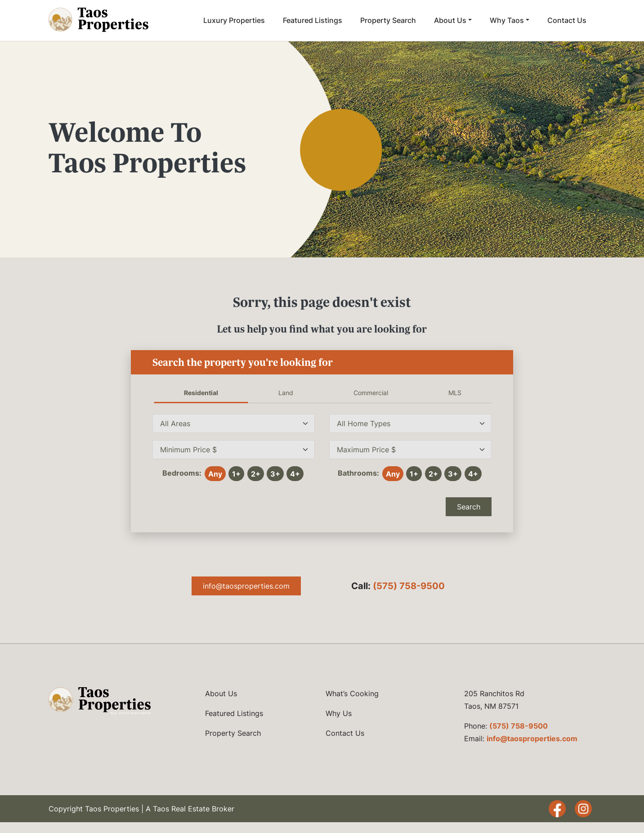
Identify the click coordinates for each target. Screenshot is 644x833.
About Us (450, 20)
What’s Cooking (352, 693)
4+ (295, 474)
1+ (236, 474)
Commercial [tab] (371, 393)
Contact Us (567, 20)
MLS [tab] (455, 393)
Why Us (339, 713)
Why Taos (507, 20)
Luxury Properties (234, 20)
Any (215, 474)
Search (469, 507)
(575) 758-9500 (409, 586)
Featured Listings (313, 20)
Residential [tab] (201, 393)
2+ (256, 474)
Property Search (388, 20)
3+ (275, 474)
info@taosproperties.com (246, 586)
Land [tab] (286, 393)
